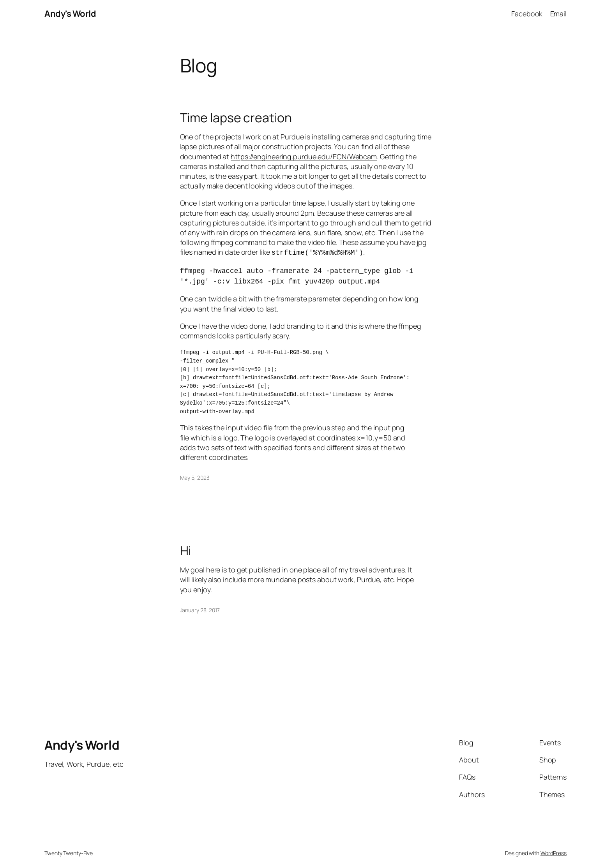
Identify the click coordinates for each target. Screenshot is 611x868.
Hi (186, 542)
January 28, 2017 (200, 601)
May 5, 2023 (195, 469)
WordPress (554, 844)
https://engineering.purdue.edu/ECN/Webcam (304, 157)
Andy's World (70, 14)
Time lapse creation (236, 118)
